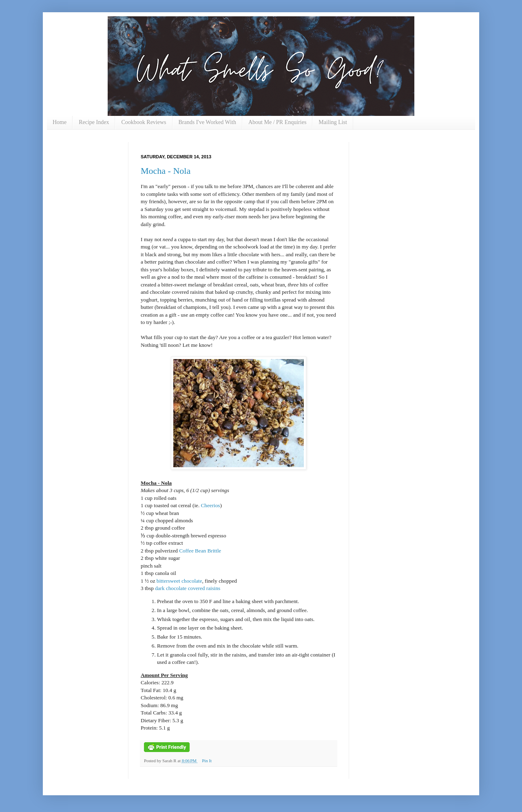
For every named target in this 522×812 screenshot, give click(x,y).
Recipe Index (94, 122)
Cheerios (211, 505)
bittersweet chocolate (179, 581)
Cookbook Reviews (144, 122)
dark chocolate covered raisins (188, 588)
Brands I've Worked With (207, 122)
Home (60, 122)
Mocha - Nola (166, 171)
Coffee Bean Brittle (200, 551)
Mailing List (333, 122)
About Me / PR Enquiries (277, 122)
